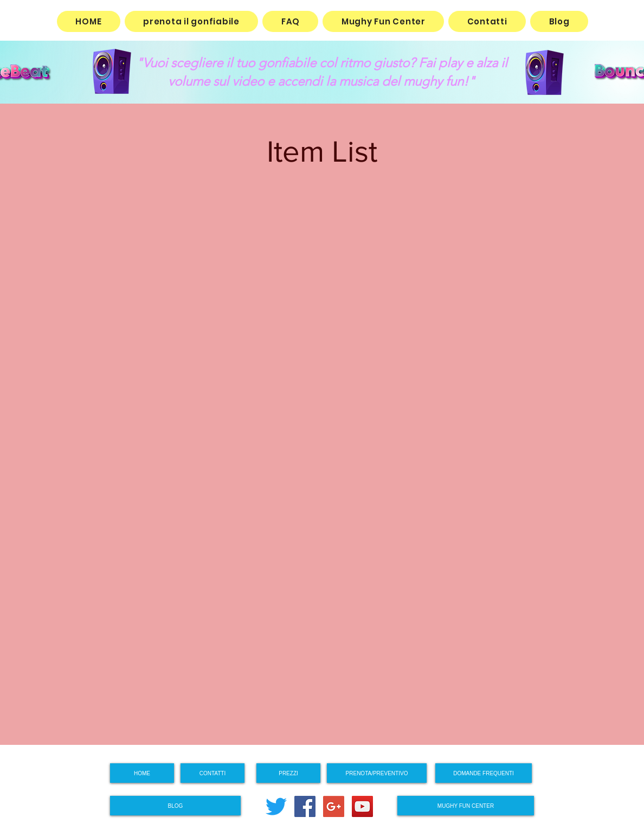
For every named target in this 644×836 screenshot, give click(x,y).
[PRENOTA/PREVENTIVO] (377, 773)
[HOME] (142, 773)
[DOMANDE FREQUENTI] (484, 773)
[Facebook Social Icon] (305, 806)
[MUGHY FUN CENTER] (466, 806)
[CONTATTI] (212, 773)
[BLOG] (175, 806)
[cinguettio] (276, 806)
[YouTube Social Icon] (362, 806)
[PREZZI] (288, 773)
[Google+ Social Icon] (334, 806)
